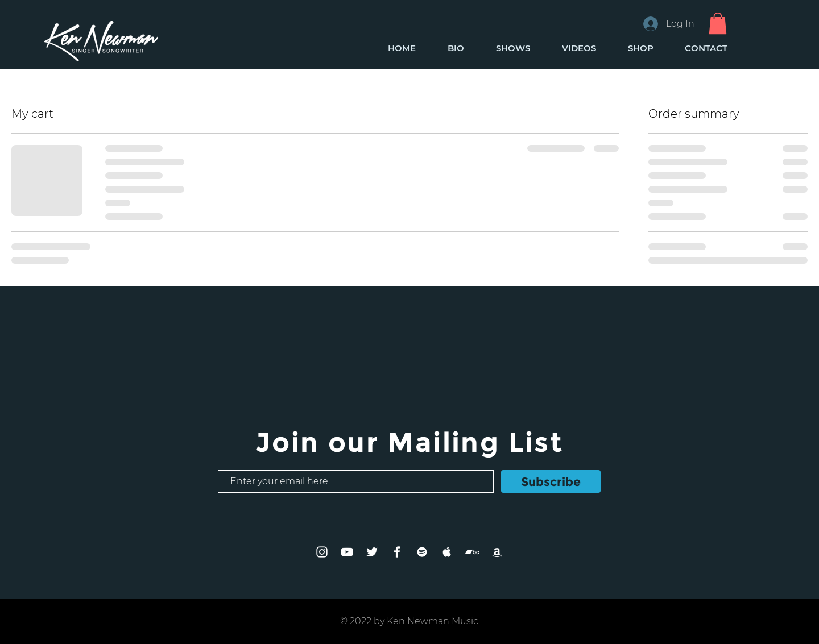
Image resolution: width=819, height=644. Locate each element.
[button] (718, 23)
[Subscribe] (551, 481)
